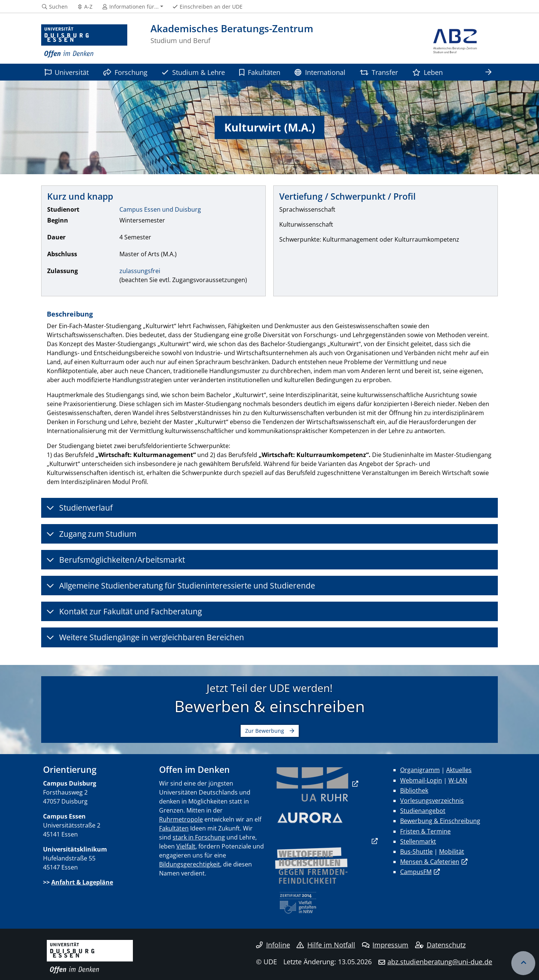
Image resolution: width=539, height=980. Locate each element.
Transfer (379, 72)
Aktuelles (459, 770)
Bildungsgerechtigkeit (190, 864)
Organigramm (420, 770)
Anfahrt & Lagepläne (82, 882)
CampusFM (416, 872)
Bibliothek (414, 790)
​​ (313, 784)
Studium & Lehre (193, 72)
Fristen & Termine (425, 831)
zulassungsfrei (140, 271)
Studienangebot (423, 811)
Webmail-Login (421, 780)
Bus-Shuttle (416, 852)
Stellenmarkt (418, 841)
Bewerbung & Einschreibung (440, 821)
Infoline (273, 945)
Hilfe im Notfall (326, 945)
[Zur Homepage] (84, 41)
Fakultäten (260, 72)
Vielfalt (186, 846)
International (320, 72)
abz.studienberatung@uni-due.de (440, 962)
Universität (67, 72)
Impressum (385, 945)
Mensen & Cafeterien (430, 862)
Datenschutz (440, 945)
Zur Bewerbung (265, 731)
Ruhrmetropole (181, 819)
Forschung (125, 72)
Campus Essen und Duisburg (160, 209)
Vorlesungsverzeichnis (432, 801)
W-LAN (458, 780)
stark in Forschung (199, 837)
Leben (428, 72)
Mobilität (452, 852)
